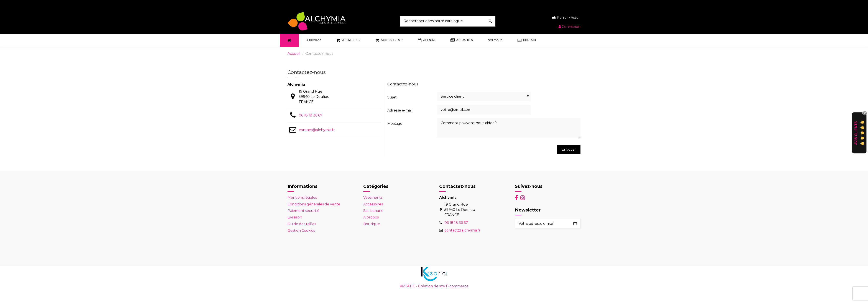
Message (395, 124)
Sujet (392, 97)
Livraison (295, 217)
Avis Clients (856, 133)
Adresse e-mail (400, 110)
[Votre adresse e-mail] (542, 224)
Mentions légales (302, 197)
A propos (371, 217)
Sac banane (373, 211)
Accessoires (373, 204)
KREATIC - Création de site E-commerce (434, 286)
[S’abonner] (575, 224)
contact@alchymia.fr (317, 130)
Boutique (372, 224)
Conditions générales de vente (314, 204)
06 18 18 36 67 (311, 115)
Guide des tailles (302, 224)
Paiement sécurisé (303, 211)
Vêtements (373, 197)
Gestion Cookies (301, 231)
